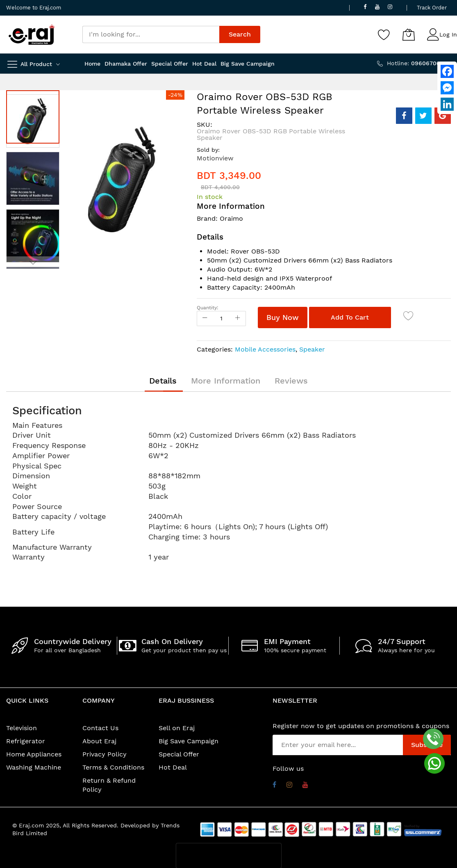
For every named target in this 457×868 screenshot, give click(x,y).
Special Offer (179, 754)
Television (22, 728)
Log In (448, 34)
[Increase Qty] (238, 319)
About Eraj (99, 741)
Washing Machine (34, 767)
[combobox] (151, 34)
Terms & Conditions (113, 767)
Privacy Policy (105, 754)
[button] (35, 176)
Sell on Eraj (177, 728)
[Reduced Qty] (205, 319)
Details (163, 381)
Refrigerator (26, 741)
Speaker (312, 349)
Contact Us (100, 728)
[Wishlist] (384, 34)
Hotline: (419, 63)
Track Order (432, 8)
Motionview (215, 158)
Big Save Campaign (189, 741)
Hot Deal (173, 767)
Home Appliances (34, 754)
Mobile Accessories (265, 349)
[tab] (163, 381)
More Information (226, 381)
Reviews (291, 381)
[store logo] (32, 34)
